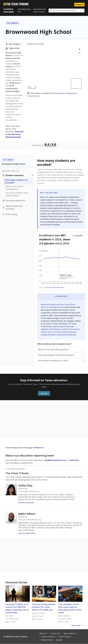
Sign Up (44, 393)
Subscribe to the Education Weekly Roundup (15, 134)
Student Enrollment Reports (54, 288)
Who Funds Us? (70, 633)
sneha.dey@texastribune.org (29, 491)
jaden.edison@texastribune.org (30, 520)
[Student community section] (18, 176)
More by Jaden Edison (27, 533)
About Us (43, 633)
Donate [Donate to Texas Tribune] (79, 5)
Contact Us (55, 633)
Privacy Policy (47, 640)
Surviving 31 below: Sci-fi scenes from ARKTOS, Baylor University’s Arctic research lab (17, 608)
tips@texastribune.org (55, 460)
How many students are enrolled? (17, 181)
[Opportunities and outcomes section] (18, 208)
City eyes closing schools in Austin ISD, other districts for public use (43, 607)
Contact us (38, 448)
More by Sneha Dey (26, 503)
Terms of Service (48, 637)
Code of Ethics (65, 637)
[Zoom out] (80, 53)
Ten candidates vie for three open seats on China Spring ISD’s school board (70, 608)
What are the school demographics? (14, 188)
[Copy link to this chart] (78, 236)
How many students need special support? (17, 194)
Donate (59, 640)
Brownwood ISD (24, 11)
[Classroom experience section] (18, 201)
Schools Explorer (9, 11)
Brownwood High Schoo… (40, 11)
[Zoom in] (80, 49)
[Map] (55, 68)
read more (74, 460)
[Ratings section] (18, 214)
